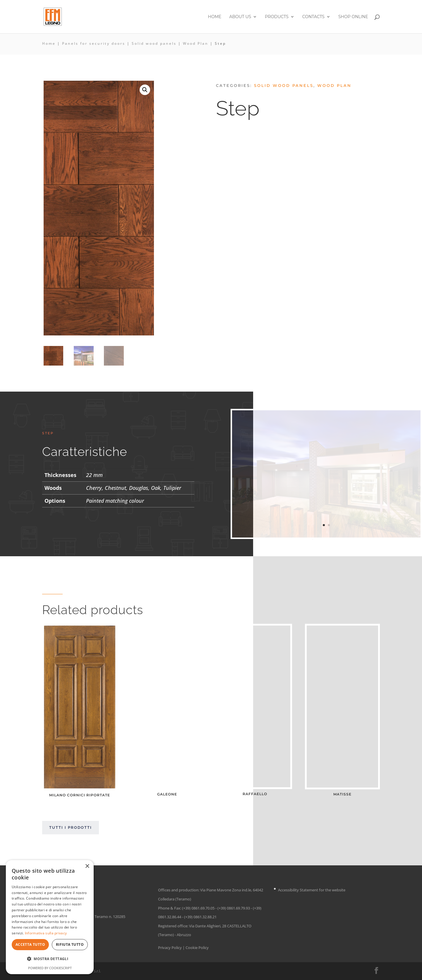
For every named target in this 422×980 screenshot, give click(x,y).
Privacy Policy (170, 948)
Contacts (313, 17)
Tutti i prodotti (71, 827)
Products (277, 17)
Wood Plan (196, 43)
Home (215, 17)
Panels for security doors (94, 43)
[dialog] (50, 917)
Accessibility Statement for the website (312, 890)
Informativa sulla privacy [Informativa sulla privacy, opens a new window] (46, 933)
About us (240, 17)
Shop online (353, 17)
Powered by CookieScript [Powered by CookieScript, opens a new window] (50, 968)
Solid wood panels (154, 43)
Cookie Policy (197, 948)
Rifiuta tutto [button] (70, 944)
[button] (145, 90)
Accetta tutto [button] (30, 944)
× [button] (87, 866)
